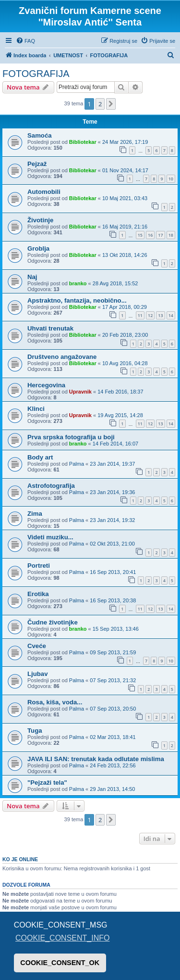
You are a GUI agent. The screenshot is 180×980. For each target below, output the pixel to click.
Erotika (38, 594)
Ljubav (38, 674)
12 (150, 315)
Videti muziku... (50, 537)
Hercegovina (46, 385)
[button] (111, 104)
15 (140, 235)
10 (171, 179)
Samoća (40, 135)
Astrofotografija (51, 486)
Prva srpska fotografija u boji (71, 437)
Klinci (36, 409)
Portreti (39, 566)
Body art (40, 457)
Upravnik (80, 392)
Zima (35, 514)
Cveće (37, 646)
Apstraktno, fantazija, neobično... (77, 300)
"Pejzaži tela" (47, 783)
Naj (32, 277)
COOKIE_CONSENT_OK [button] (60, 963)
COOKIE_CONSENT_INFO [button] (62, 938)
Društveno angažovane (62, 357)
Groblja (38, 248)
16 (150, 235)
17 (160, 235)
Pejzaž (37, 164)
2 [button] (100, 104)
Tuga (35, 731)
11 (140, 315)
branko (78, 283)
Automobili (44, 192)
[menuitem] (25, 41)
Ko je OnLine (20, 859)
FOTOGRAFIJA (36, 74)
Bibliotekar (83, 142)
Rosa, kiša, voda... (55, 702)
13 (160, 315)
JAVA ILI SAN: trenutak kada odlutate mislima (96, 759)
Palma (77, 464)
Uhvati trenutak (50, 328)
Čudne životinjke (53, 622)
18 (171, 235)
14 (171, 315)
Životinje (40, 220)
